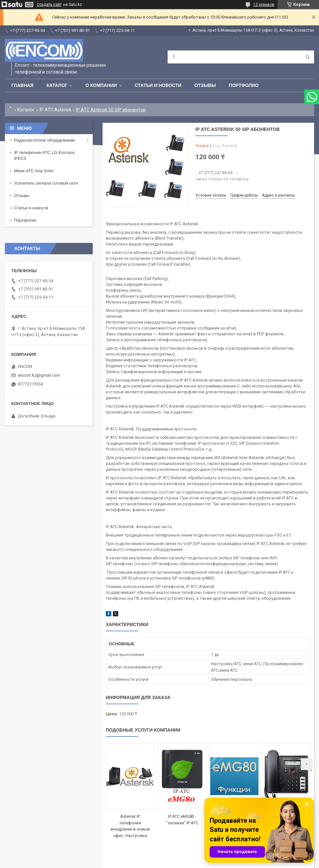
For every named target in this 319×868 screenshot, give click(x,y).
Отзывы (205, 85)
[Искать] (308, 57)
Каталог (57, 85)
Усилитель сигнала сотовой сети (46, 183)
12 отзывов (264, 5)
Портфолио (244, 85)
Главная (22, 85)
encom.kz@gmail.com (39, 375)
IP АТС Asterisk (55, 110)
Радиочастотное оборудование (44, 140)
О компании (101, 85)
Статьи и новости (158, 85)
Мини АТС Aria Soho (34, 171)
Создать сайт (49, 5)
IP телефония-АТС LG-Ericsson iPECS (44, 155)
